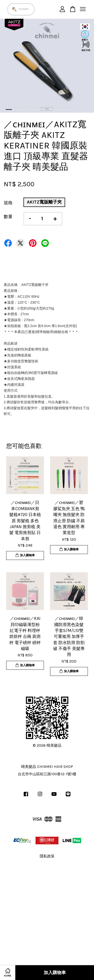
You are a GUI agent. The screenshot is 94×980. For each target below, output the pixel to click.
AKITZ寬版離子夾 (44, 202)
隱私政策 (47, 856)
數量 (8, 217)
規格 (8, 203)
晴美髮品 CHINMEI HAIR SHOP (47, 767)
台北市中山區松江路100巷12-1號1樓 (47, 774)
